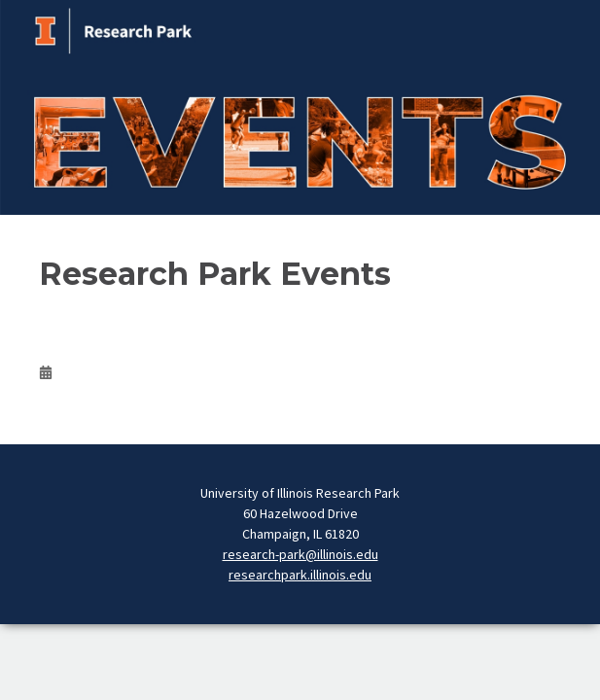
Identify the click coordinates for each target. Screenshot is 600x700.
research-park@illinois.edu (300, 554)
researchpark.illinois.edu (300, 575)
